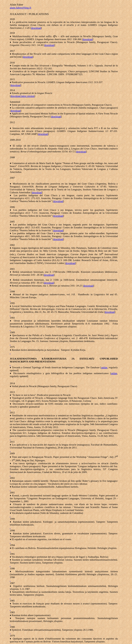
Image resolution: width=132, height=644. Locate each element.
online (104, 367)
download (88, 39)
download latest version (23, 96)
